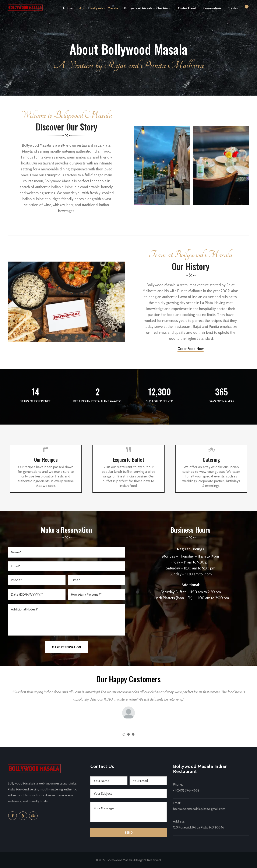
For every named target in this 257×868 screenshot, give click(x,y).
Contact (234, 8)
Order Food (187, 8)
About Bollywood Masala (98, 8)
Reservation (212, 8)
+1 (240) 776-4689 (186, 790)
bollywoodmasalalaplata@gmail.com (199, 809)
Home (68, 8)
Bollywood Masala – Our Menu (148, 8)
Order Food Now (191, 349)
